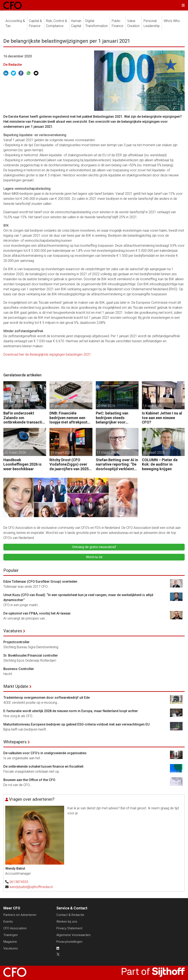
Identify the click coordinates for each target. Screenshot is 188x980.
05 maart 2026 (154, 453)
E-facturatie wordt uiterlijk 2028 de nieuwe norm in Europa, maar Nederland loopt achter (71, 711)
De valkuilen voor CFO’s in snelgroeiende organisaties (45, 753)
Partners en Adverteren (20, 915)
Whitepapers (15, 742)
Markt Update (16, 686)
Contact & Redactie (70, 915)
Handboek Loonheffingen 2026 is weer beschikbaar (22, 464)
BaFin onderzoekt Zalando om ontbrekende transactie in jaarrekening (24, 418)
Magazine (10, 942)
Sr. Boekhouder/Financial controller (31, 655)
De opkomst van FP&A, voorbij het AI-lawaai (37, 613)
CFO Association (15, 928)
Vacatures (13, 631)
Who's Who (172, 21)
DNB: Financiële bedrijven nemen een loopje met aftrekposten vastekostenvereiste (71, 418)
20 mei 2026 (106, 406)
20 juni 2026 (59, 406)
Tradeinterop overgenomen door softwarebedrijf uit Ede (47, 698)
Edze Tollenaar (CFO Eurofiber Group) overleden (40, 582)
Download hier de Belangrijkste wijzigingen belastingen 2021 (47, 354)
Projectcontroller (16, 642)
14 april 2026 (152, 406)
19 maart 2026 (61, 453)
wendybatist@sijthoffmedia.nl (31, 887)
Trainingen (11, 935)
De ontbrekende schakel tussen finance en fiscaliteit (43, 766)
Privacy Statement (69, 928)
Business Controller (19, 669)
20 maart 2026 (15, 453)
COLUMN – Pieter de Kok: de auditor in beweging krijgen (160, 464)
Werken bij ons (67, 922)
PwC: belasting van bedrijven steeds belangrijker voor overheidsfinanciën (112, 418)
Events (8, 922)
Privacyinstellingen (69, 942)
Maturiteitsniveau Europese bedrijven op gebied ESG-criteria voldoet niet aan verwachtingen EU (76, 724)
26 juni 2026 (13, 406)
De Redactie (13, 65)
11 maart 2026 (108, 453)
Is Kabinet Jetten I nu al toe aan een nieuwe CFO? (162, 418)
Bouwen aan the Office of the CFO (29, 780)
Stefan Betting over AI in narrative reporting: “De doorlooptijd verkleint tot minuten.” (117, 464)
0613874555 (19, 882)
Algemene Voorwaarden (73, 935)
